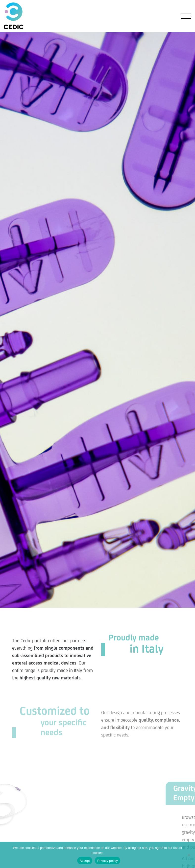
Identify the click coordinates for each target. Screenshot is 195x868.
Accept (85, 861)
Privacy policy (108, 861)
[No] (189, 855)
